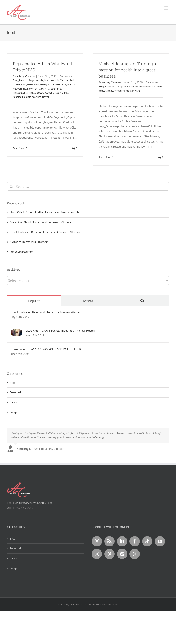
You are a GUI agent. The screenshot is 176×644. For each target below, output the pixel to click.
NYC (47, 88)
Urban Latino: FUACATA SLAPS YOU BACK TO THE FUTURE (47, 349)
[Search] (11, 186)
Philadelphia (20, 93)
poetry (40, 93)
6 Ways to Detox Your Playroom (29, 242)
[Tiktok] (147, 541)
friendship (33, 84)
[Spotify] (122, 554)
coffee (16, 84)
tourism (37, 97)
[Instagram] (97, 554)
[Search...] (88, 186)
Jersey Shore (47, 84)
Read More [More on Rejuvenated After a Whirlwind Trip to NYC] (19, 148)
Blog (15, 80)
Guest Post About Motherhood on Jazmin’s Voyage (40, 222)
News (22, 80)
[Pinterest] (109, 554)
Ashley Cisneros (26, 76)
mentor (71, 84)
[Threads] (135, 554)
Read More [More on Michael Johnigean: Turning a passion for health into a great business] (104, 157)
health (102, 91)
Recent (88, 301)
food (24, 84)
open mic (56, 88)
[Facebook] (135, 541)
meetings (61, 84)
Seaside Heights (22, 97)
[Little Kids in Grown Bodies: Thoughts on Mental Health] (16, 331)
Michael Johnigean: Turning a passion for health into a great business (127, 70)
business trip (52, 80)
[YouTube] (160, 541)
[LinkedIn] (122, 541)
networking (19, 88)
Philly (32, 93)
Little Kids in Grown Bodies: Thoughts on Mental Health (44, 212)
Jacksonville (133, 91)
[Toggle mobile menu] (167, 8)
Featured (15, 392)
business (129, 86)
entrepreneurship (145, 86)
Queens (49, 93)
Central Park (67, 80)
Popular (34, 301)
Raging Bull (62, 93)
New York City (35, 88)
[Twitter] (97, 541)
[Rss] (109, 541)
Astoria (39, 80)
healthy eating (116, 91)
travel (46, 97)
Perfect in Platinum (22, 252)
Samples (110, 86)
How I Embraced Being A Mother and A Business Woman (45, 232)
